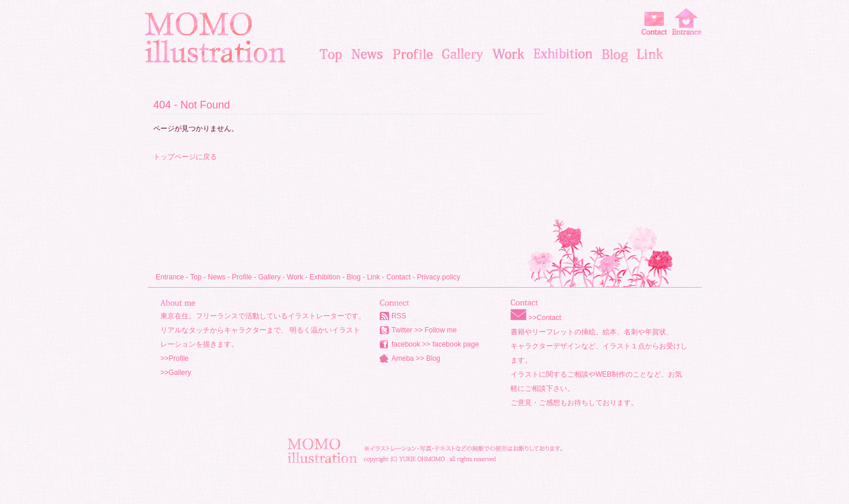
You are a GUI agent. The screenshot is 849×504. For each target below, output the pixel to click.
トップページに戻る (185, 157)
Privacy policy (438, 277)
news (367, 55)
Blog (354, 277)
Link (373, 277)
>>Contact (544, 318)
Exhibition (325, 277)
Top (195, 277)
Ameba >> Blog (416, 358)
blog (615, 55)
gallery (463, 55)
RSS (399, 316)
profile (413, 55)
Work (295, 277)
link (650, 55)
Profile (242, 277)
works (508, 55)
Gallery (269, 277)
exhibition (563, 55)
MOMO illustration (215, 38)
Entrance (170, 277)
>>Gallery (176, 373)
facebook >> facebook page (435, 344)
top (331, 55)
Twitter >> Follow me (424, 330)
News (217, 277)
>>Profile (175, 358)
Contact (398, 277)
